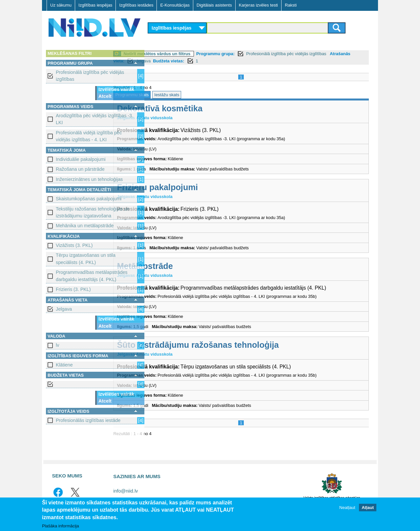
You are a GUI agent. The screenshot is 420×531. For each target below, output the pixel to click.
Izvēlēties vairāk (116, 89)
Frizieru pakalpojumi (194, 187)
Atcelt (105, 96)
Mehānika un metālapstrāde (85, 226)
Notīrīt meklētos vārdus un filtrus (193, 54)
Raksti (291, 5)
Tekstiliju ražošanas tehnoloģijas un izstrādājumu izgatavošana (93, 212)
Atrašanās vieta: (168, 61)
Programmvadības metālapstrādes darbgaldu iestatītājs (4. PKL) (92, 276)
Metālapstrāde (181, 266)
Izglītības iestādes (136, 5)
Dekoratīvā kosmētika (196, 108)
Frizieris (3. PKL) (73, 289)
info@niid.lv (126, 491)
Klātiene (64, 365)
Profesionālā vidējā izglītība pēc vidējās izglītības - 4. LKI (89, 136)
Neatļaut (347, 508)
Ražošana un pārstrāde (80, 169)
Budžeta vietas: (229, 61)
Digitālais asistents (214, 5)
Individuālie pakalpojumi (81, 159)
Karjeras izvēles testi (258, 5)
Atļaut (368, 508)
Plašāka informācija (61, 526)
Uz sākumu (61, 5)
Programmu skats (168, 95)
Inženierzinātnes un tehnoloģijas (89, 179)
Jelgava (64, 309)
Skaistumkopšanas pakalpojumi (89, 199)
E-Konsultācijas (175, 5)
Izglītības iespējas (95, 5)
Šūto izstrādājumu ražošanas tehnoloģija (234, 345)
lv (57, 345)
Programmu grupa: (252, 54)
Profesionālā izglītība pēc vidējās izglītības (90, 76)
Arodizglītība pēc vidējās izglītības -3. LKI (94, 119)
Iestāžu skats (203, 95)
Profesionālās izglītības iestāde (88, 420)
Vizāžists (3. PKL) (74, 245)
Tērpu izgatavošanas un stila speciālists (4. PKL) (86, 259)
